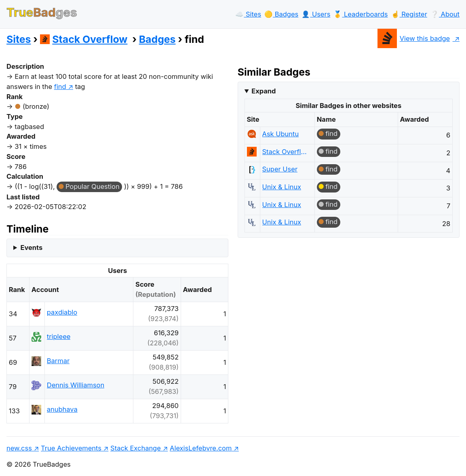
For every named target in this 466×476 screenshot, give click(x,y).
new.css (19, 448)
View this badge (414, 38)
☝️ (409, 14)
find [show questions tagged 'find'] (60, 87)
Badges (157, 39)
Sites (19, 39)
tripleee (59, 336)
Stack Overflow (84, 39)
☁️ (248, 14)
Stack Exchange (136, 448)
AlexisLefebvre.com (201, 448)
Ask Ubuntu (281, 134)
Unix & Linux (282, 187)
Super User (280, 169)
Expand (264, 91)
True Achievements (71, 448)
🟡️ (281, 14)
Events (31, 248)
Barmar (58, 361)
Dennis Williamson (76, 385)
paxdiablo (62, 312)
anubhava (62, 409)
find (331, 133)
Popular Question (93, 186)
